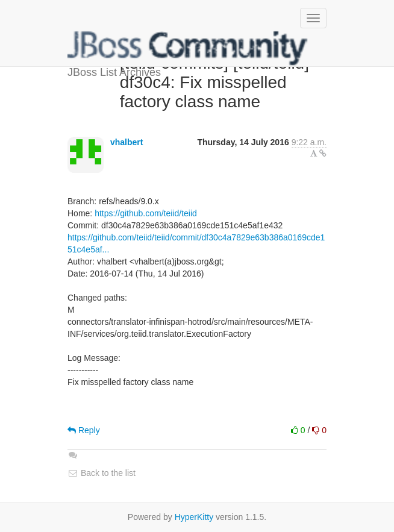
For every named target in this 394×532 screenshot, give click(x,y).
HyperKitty (194, 517)
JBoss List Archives (188, 48)
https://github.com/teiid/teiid (146, 213)
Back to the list (102, 473)
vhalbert (127, 142)
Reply (84, 430)
